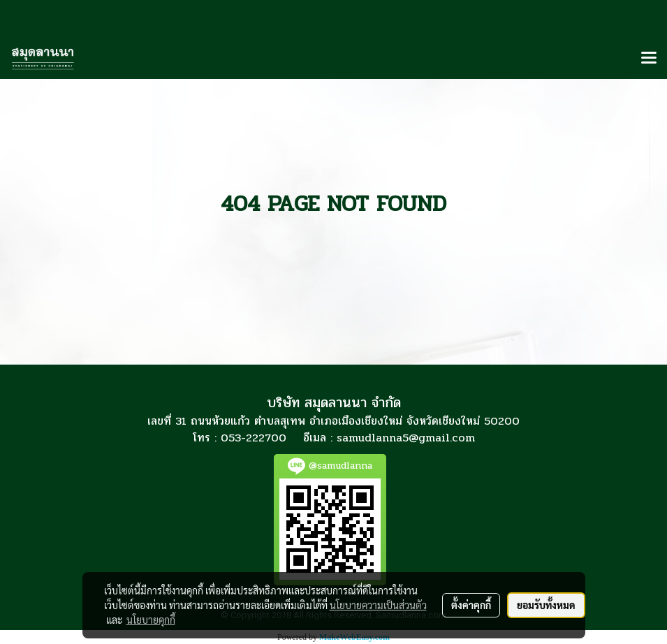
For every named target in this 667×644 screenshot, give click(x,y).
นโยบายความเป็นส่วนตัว (378, 605)
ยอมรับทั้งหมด (546, 605)
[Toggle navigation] (649, 59)
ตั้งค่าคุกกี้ (471, 605)
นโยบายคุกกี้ (151, 620)
